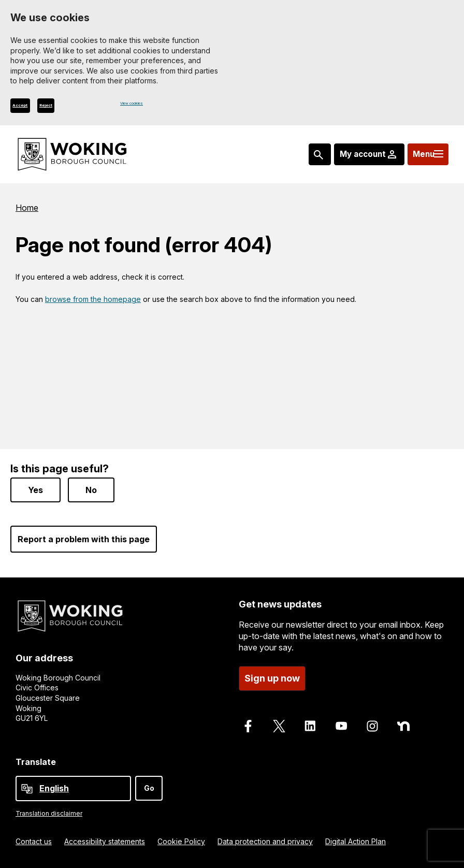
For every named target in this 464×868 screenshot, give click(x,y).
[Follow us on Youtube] (341, 726)
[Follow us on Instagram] (372, 726)
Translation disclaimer (49, 813)
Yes (35, 490)
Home (27, 211)
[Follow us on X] (279, 726)
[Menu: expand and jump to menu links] (423, 157)
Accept (32, 108)
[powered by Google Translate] (27, 789)
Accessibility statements (105, 841)
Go (149, 788)
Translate (36, 762)
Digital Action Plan (356, 841)
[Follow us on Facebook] (248, 726)
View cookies (143, 106)
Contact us (34, 841)
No (91, 490)
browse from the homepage (93, 303)
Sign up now (272, 678)
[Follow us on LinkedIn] (310, 726)
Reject (80, 108)
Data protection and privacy (265, 841)
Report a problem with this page (84, 539)
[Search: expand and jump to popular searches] (303, 157)
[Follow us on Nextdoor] (403, 726)
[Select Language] (73, 789)
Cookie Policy (181, 841)
